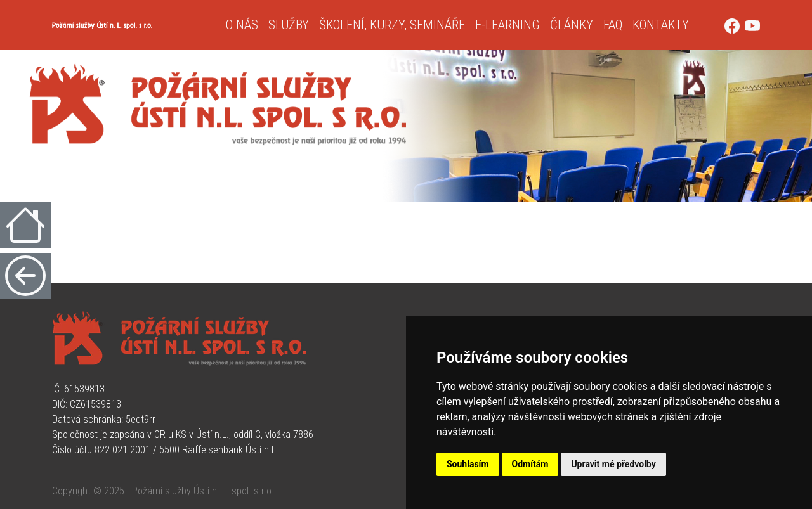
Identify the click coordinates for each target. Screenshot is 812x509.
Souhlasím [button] (468, 464)
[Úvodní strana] (134, 25)
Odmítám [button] (530, 464)
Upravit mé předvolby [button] (613, 464)
